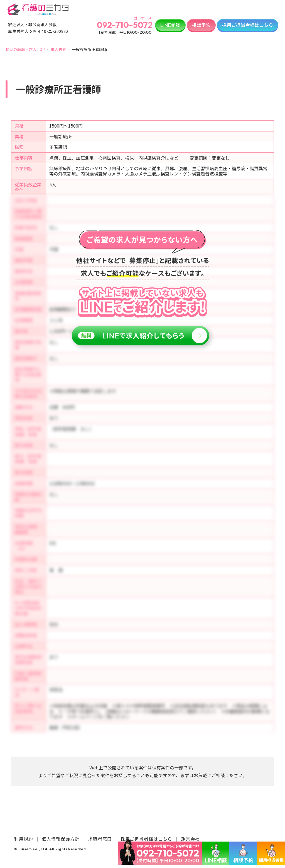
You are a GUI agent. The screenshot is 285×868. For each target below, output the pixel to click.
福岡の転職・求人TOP (25, 49)
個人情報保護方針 (61, 839)
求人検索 (58, 49)
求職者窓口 (100, 839)
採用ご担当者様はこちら (248, 25)
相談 (170, 25)
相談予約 (201, 25)
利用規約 (24, 839)
